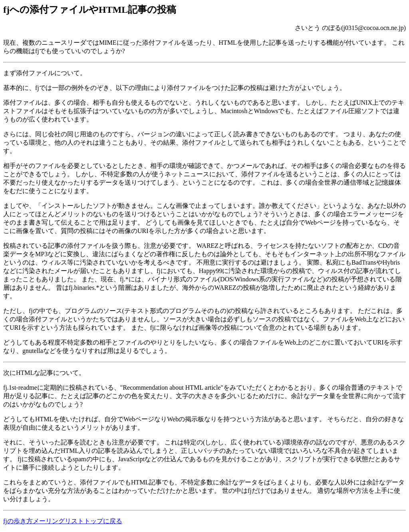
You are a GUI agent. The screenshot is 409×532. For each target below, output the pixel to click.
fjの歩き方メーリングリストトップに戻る (63, 521)
